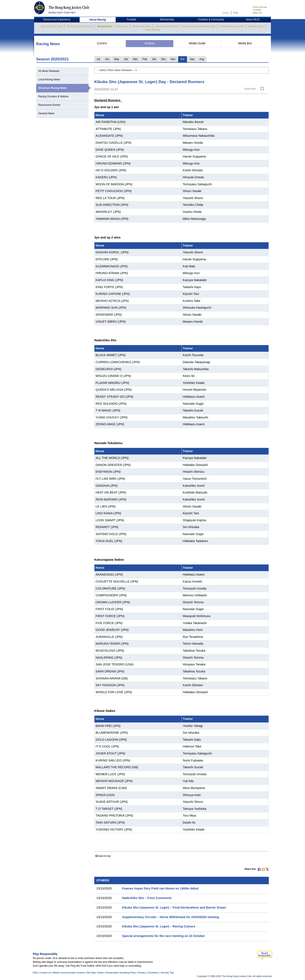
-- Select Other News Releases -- (117, 70)
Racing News (105, 26)
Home (226, 13)
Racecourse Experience (57, 20)
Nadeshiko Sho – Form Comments (147, 898)
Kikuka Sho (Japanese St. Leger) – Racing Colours (159, 926)
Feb (145, 59)
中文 (236, 13)
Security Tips (167, 973)
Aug (202, 59)
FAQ (35, 973)
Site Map (91, 973)
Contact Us (45, 973)
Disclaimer (153, 973)
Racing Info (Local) (52, 26)
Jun (107, 59)
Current (102, 43)
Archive (150, 43)
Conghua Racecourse (232, 26)
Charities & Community (211, 20)
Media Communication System (69, 973)
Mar (135, 59)
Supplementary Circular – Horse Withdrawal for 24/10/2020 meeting (171, 917)
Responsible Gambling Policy (121, 973)
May (117, 59)
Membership (167, 20)
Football (257, 10)
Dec (163, 59)
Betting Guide (256, 26)
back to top (104, 856)
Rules (101, 973)
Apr (126, 59)
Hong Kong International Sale (199, 26)
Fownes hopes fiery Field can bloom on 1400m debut (160, 888)
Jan (154, 59)
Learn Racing (153, 30)
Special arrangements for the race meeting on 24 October (164, 936)
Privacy (142, 973)
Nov (173, 59)
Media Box (245, 43)
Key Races (122, 26)
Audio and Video (142, 26)
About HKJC (253, 20)
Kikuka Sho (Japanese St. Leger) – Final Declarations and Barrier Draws (174, 908)
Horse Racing (260, 7)
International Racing (167, 26)
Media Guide (197, 43)
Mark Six (257, 13)
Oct (182, 59)
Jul (98, 59)
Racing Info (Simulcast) (80, 26)
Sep (192, 59)
